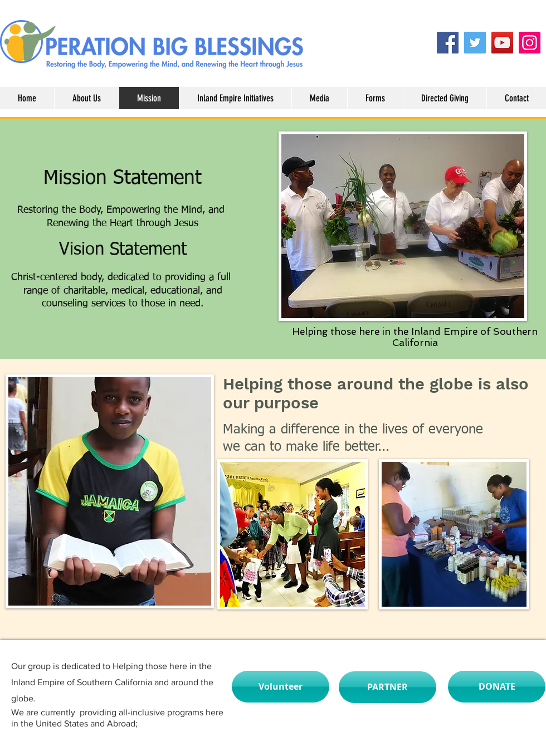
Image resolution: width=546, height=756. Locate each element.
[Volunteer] (281, 687)
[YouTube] (502, 43)
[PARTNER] (387, 687)
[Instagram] (530, 43)
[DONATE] (497, 687)
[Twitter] (475, 43)
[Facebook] (448, 43)
